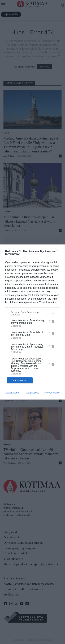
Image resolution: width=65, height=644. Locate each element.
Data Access (32, 393)
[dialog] (32, 322)
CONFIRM (20, 380)
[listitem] (32, 313)
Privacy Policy (52, 393)
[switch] (52, 322)
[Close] (58, 252)
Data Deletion (13, 393)
